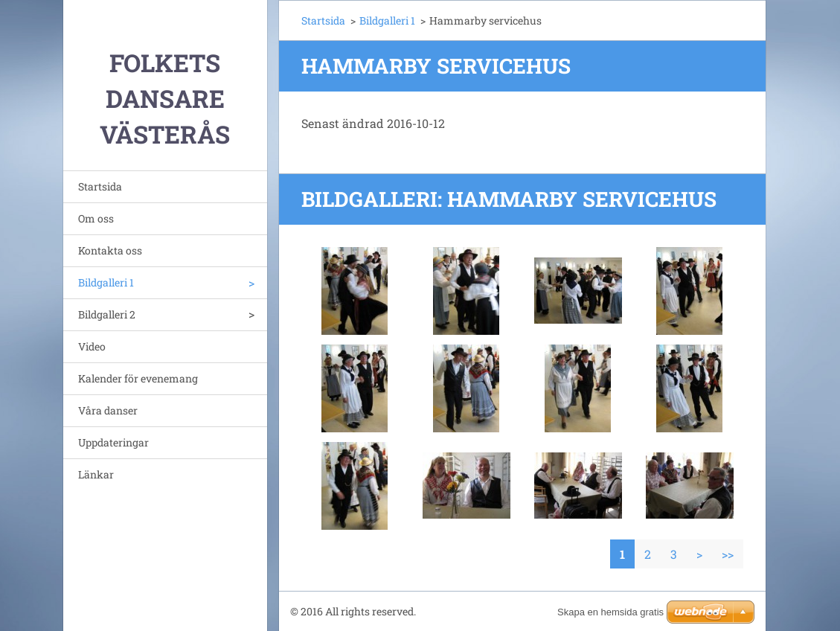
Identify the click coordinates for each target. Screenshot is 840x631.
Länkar (96, 474)
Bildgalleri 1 (106, 282)
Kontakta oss (110, 250)
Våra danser (108, 410)
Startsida (100, 186)
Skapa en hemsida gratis (610, 612)
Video (92, 346)
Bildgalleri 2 (107, 314)
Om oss (96, 218)
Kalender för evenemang (138, 378)
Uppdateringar (113, 442)
